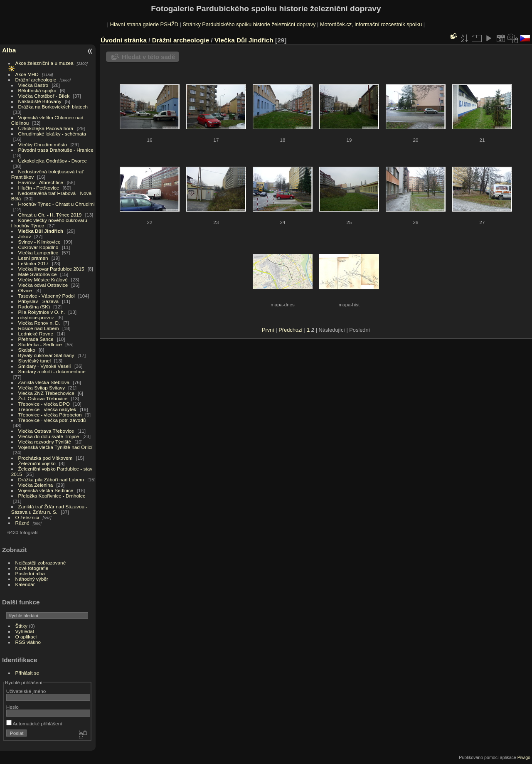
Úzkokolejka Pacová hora (46, 128)
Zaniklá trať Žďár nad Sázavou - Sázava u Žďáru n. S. (49, 509)
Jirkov (25, 236)
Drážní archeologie (36, 80)
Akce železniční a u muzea (44, 63)
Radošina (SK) (34, 307)
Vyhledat (25, 631)
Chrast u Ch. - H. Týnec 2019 (50, 215)
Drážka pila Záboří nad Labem (51, 479)
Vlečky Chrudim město (43, 144)
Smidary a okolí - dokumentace (52, 371)
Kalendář (25, 584)
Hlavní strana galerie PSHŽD (144, 24)
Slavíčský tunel (34, 361)
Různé (22, 523)
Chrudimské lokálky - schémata (52, 134)
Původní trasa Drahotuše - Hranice (56, 150)
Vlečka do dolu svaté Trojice (49, 436)
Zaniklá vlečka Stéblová (44, 382)
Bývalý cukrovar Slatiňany (46, 355)
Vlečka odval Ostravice (43, 285)
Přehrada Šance (36, 339)
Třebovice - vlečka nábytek (47, 409)
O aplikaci (26, 637)
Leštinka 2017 (33, 263)
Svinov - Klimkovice (39, 242)
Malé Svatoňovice (38, 274)
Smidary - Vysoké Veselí (45, 366)
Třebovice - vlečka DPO (44, 404)
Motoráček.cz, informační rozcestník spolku (371, 24)
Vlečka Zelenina (36, 485)
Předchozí (291, 330)
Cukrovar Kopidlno (38, 247)
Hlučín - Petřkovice (39, 188)
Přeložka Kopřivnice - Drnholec (52, 496)
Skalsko (27, 350)
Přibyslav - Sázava (38, 301)
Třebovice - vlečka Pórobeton (50, 415)
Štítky (21, 626)
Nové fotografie (32, 568)
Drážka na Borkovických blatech (53, 107)
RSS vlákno (28, 642)
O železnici (27, 517)
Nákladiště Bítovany (40, 101)
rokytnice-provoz (36, 317)
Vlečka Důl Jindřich (41, 231)
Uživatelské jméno (26, 691)
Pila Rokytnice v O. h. (42, 312)
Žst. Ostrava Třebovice (43, 398)
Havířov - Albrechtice (41, 182)
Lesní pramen (33, 258)
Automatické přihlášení (34, 723)
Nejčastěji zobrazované (41, 563)
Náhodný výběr (32, 579)
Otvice (25, 290)
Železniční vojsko (38, 463)
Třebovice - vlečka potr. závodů (52, 420)
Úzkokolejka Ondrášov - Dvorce (53, 161)
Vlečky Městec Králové (43, 280)
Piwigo (524, 757)
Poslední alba (30, 573)
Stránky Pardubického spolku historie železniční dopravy (249, 24)
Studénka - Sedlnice (40, 344)
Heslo (12, 707)
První (268, 330)
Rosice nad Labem (39, 328)
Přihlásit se (27, 673)
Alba (9, 50)
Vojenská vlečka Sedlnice (46, 490)
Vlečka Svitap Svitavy (42, 388)
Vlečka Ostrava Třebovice (46, 431)
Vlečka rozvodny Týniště (45, 442)
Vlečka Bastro (33, 85)
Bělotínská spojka (37, 90)
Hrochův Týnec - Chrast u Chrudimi (57, 204)
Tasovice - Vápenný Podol (47, 296)
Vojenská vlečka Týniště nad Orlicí (55, 447)
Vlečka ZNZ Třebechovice (46, 393)
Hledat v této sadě (148, 57)
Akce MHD (27, 74)
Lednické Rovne (36, 334)
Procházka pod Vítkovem (46, 458)
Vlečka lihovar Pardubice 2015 (51, 269)
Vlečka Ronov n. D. (39, 323)
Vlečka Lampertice (38, 253)
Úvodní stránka (124, 40)
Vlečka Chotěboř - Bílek (44, 96)
